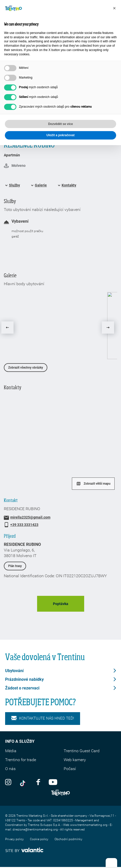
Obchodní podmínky (68, 839)
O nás (10, 769)
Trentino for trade (21, 760)
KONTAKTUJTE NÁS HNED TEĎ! (43, 718)
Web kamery (75, 760)
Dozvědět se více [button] (60, 124)
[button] (114, 8)
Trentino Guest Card (82, 751)
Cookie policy (39, 839)
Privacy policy (14, 839)
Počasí (70, 769)
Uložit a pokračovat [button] (60, 135)
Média (11, 751)
